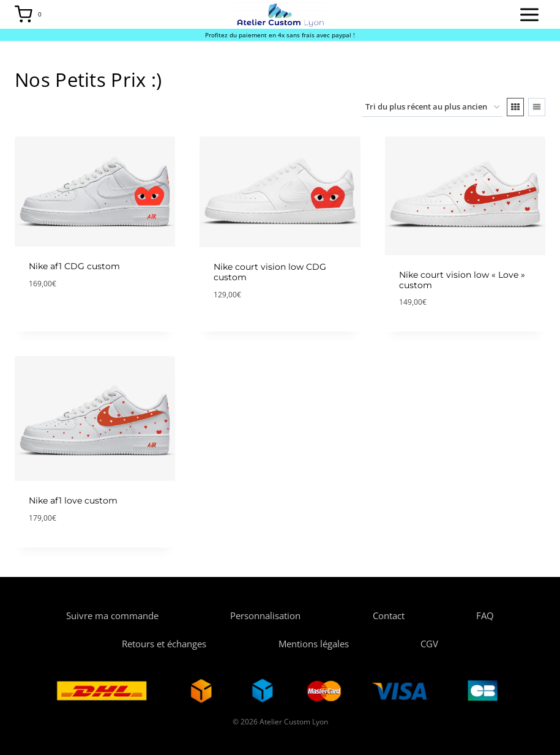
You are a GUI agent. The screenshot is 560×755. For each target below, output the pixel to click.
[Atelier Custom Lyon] (280, 14)
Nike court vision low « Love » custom (462, 280)
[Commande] (432, 107)
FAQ (485, 616)
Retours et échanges (164, 644)
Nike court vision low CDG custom (270, 272)
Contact (389, 616)
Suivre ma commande (112, 616)
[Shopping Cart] (32, 14)
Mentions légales (314, 644)
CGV (429, 644)
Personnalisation (265, 616)
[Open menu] (529, 14)
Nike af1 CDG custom (74, 266)
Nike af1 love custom (73, 500)
